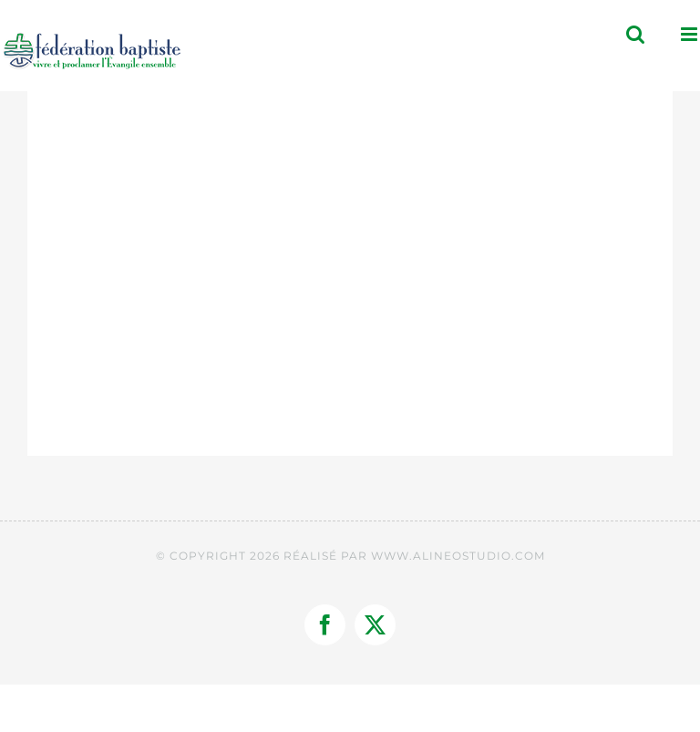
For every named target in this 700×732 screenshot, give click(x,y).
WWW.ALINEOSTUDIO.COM (458, 556)
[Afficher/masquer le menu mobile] (690, 34)
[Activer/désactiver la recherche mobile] (635, 34)
